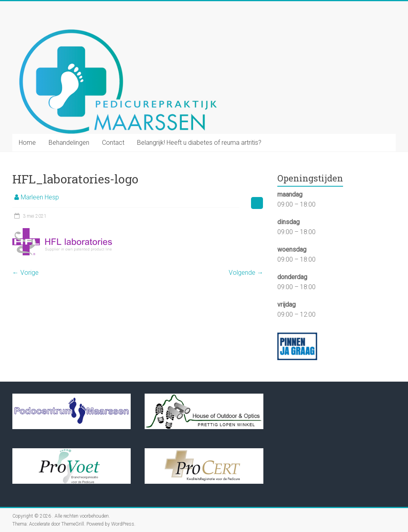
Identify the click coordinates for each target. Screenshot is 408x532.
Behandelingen (69, 143)
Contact (113, 143)
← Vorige (25, 273)
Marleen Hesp (40, 197)
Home (27, 143)
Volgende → (246, 273)
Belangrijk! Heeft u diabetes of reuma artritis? (199, 143)
